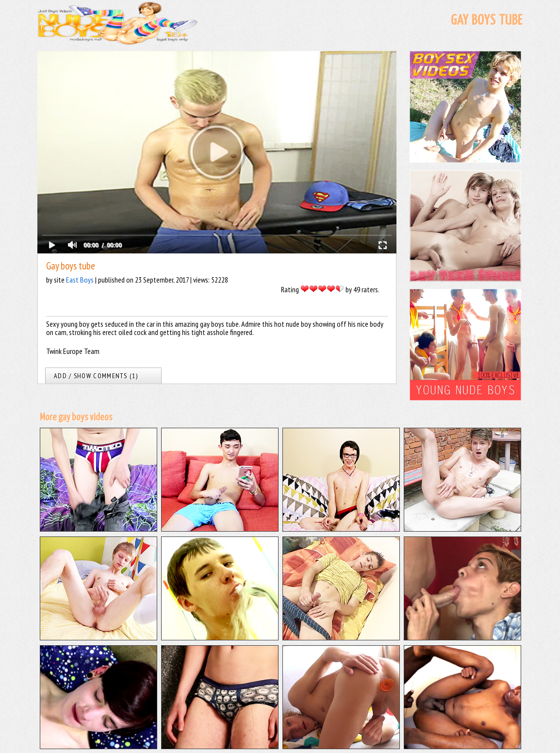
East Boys (80, 280)
